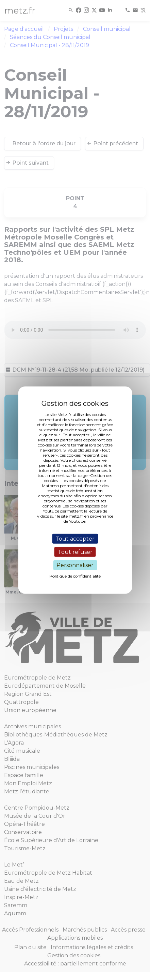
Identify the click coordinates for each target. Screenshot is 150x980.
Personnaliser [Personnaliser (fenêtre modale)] (75, 565)
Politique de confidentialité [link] (75, 576)
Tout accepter (75, 538)
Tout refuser (75, 552)
